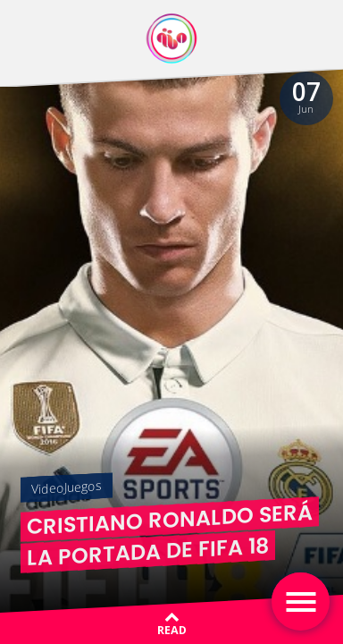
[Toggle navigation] (301, 602)
